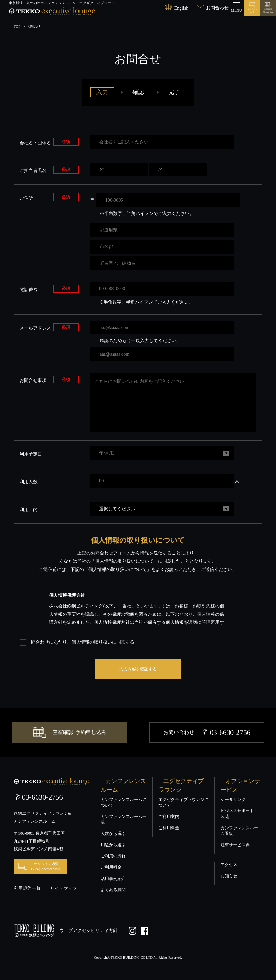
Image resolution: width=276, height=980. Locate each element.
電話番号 (29, 289)
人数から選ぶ (113, 834)
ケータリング (233, 800)
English (177, 8)
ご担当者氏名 (33, 170)
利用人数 (29, 482)
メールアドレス (35, 328)
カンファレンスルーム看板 (239, 831)
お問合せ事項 (33, 380)
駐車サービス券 (235, 845)
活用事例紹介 (113, 879)
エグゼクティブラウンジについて (183, 803)
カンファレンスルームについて (124, 803)
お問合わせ (213, 8)
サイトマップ (63, 888)
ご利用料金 (111, 867)
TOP (17, 26)
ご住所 (26, 198)
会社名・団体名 (35, 142)
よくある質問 (113, 890)
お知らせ (229, 876)
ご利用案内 (169, 817)
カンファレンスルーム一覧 (124, 820)
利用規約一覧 (27, 888)
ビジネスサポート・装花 (239, 814)
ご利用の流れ (113, 856)
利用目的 (29, 510)
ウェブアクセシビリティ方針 (88, 930)
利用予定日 (31, 454)
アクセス (229, 865)
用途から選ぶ (113, 845)
